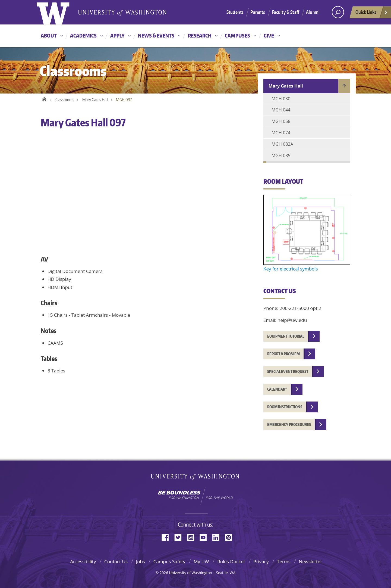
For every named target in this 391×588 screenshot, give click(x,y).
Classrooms (65, 100)
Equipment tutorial (286, 336)
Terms (284, 561)
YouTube (205, 537)
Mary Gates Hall (95, 100)
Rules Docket (231, 561)
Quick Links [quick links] (372, 14)
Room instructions (285, 407)
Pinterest (231, 537)
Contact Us (116, 561)
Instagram (193, 537)
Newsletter (310, 561)
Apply (117, 35)
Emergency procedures (289, 424)
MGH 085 (281, 155)
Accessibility (83, 561)
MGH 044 (281, 110)
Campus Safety (169, 561)
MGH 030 (281, 99)
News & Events (156, 35)
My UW (201, 561)
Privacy (261, 561)
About (49, 35)
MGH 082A (282, 144)
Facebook (167, 537)
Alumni (313, 12)
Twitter (180, 537)
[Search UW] (338, 12)
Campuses (237, 35)
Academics (83, 35)
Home (44, 98)
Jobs (141, 561)
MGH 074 (281, 133)
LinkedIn (218, 537)
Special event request (288, 371)
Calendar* (277, 389)
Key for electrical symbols (291, 269)
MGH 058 (281, 121)
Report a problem (283, 354)
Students (235, 12)
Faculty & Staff (286, 12)
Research (200, 35)
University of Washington (196, 478)
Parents (258, 12)
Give (269, 35)
